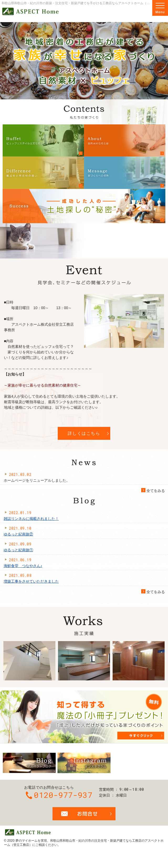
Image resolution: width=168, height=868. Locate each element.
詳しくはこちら (84, 433)
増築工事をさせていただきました (31, 581)
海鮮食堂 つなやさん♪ (23, 566)
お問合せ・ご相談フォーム (84, 814)
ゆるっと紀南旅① (18, 550)
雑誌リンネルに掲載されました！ (31, 519)
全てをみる (153, 491)
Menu (160, 8)
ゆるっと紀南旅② (18, 534)
